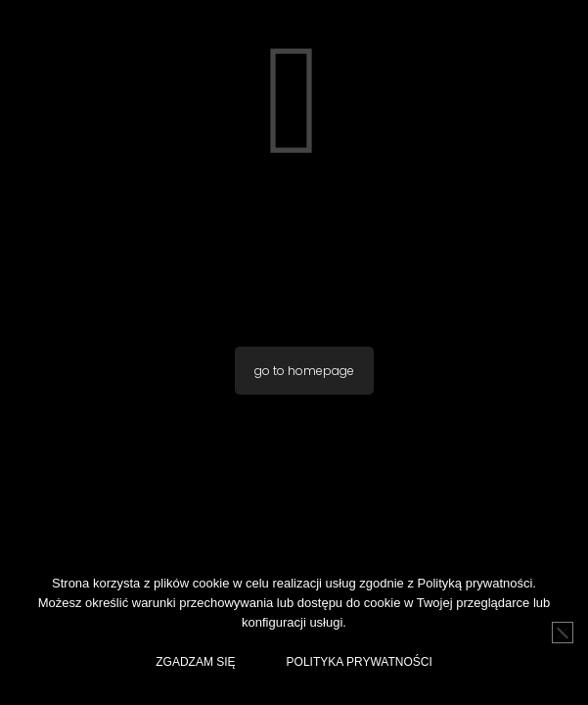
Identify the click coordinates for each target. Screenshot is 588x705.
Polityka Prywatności (360, 662)
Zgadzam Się (195, 662)
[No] (563, 633)
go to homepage (304, 371)
